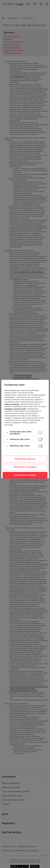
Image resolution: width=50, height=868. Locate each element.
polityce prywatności (12, 404)
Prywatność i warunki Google (15, 409)
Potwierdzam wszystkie (25, 475)
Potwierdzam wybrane (25, 459)
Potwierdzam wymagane (25, 467)
